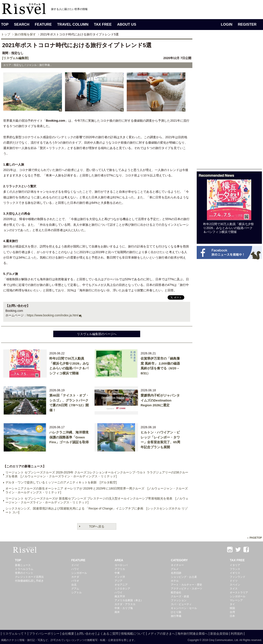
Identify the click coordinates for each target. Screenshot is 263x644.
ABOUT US (127, 24)
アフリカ (120, 569)
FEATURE (43, 24)
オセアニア (121, 585)
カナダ (75, 577)
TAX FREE (103, 24)
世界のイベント (24, 573)
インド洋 (120, 577)
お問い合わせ (86, 634)
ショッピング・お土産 (184, 577)
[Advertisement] (229, 289)
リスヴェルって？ (15, 634)
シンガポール (79, 573)
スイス (234, 589)
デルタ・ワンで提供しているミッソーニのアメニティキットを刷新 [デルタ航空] (61, 482)
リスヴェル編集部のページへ (97, 334)
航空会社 (176, 593)
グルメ (175, 569)
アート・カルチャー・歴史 (186, 585)
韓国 (232, 608)
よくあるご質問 (108, 634)
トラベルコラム (24, 569)
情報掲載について (133, 634)
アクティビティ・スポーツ (186, 589)
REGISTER (247, 24)
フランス (235, 569)
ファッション (179, 600)
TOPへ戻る (97, 526)
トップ (6, 34)
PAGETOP (256, 538)
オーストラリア (239, 593)
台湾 (232, 612)
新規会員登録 (219, 634)
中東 (117, 573)
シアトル (77, 593)
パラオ (75, 581)
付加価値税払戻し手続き (29, 581)
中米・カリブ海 (124, 608)
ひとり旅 (176, 612)
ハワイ (75, 569)
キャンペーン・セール (184, 608)
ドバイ (75, 565)
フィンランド (238, 577)
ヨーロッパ (121, 565)
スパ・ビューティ (181, 604)
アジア (118, 581)
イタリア (235, 565)
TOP (5, 24)
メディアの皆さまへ (161, 634)
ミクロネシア (122, 589)
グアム (75, 589)
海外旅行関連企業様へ (193, 634)
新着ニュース (23, 565)
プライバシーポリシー (44, 634)
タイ (232, 604)
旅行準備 (176, 616)
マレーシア (236, 600)
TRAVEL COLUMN (73, 24)
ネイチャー (177, 565)
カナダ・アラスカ (125, 604)
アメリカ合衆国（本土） (129, 600)
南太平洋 (120, 596)
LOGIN (227, 24)
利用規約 (237, 634)
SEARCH (22, 24)
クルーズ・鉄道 (180, 596)
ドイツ (234, 581)
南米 (117, 612)
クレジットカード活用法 (29, 577)
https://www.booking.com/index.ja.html (52, 315)
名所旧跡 (176, 573)
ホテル (175, 581)
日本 (232, 616)
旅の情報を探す (25, 34)
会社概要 (68, 634)
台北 (74, 585)
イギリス (235, 573)
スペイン (235, 585)
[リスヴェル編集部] (15, 58)
